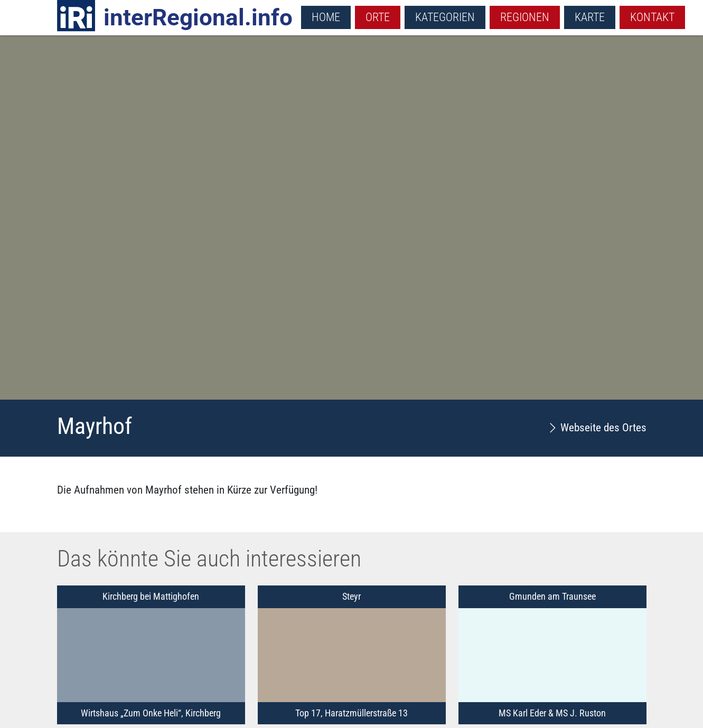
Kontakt (652, 17)
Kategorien (445, 17)
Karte (590, 17)
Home (326, 17)
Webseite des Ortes (597, 428)
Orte (378, 17)
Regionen (525, 17)
